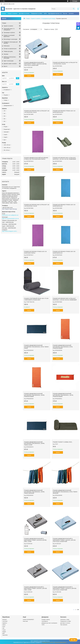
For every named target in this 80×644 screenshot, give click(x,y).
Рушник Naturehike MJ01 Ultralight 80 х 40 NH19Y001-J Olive (65, 63)
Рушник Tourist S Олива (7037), (62, 442)
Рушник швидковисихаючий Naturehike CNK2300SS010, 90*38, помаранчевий (63, 347)
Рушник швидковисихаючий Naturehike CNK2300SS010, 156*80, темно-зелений (34, 492)
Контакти (71, 13)
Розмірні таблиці (46, 620)
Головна (4, 13)
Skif (3, 628)
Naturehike (5, 635)
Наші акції (25, 621)
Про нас (65, 13)
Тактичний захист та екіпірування (9, 29)
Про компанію (64, 625)
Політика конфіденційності (60, 642)
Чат (73, 640)
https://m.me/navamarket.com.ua (10, 218)
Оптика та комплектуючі (10, 49)
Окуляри (6, 54)
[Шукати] (74, 9)
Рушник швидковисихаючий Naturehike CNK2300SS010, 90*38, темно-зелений (65, 492)
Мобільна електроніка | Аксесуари (10, 57)
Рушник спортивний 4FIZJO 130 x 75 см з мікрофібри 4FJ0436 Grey (36, 299)
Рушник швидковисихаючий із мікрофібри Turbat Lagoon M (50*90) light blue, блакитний (35, 64)
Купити (29, 76)
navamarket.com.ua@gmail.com (10, 215)
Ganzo (4, 625)
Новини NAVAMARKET (28, 620)
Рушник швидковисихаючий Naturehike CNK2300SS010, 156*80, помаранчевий (34, 395)
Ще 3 (5, 140)
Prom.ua (48, 641)
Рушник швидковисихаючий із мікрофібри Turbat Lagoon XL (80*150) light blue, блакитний (65, 588)
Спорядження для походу (48, 19)
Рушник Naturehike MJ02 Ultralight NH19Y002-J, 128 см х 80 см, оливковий (65, 299)
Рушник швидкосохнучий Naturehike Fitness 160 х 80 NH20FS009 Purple (36, 158)
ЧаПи (45, 13)
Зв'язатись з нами (65, 620)
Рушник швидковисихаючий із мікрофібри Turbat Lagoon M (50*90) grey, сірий (35, 540)
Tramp (4, 630)
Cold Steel (5, 621)
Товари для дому (8, 51)
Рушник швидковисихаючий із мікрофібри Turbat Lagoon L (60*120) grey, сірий (35, 588)
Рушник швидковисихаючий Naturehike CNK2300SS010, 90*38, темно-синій (36, 347)
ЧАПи (43, 625)
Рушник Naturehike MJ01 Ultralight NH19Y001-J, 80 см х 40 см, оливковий (64, 158)
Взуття (5, 66)
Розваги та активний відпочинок (9, 36)
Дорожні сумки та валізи (10, 64)
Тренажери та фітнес (9, 33)
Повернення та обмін (37, 13)
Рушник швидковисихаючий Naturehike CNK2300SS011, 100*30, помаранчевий (63, 395)
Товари (28, 19)
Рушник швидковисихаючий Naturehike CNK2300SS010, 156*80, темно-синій (34, 443)
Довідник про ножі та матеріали (49, 623)
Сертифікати (45, 621)
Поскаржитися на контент (48, 642)
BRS (4, 633)
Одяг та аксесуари (9, 61)
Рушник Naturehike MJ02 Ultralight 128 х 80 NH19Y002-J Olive (37, 205)
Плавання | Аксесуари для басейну (11, 43)
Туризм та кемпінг (36, 19)
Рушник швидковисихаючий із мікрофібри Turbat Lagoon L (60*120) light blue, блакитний (64, 540)
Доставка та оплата (24, 13)
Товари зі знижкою (12, 13)
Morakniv (5, 620)
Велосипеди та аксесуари (10, 39)
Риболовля (7, 46)
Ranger (4, 632)
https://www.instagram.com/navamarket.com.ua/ (10, 231)
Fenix (4, 626)
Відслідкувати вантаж (54, 13)
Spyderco (5, 623)
